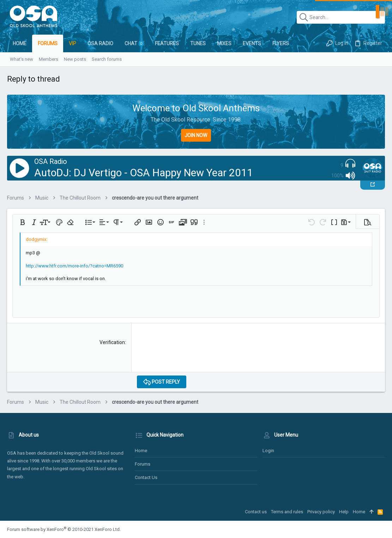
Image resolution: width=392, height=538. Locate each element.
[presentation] (191, 353)
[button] (23, 222)
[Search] (341, 17)
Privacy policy (321, 512)
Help (344, 512)
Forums (143, 464)
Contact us (146, 477)
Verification (112, 342)
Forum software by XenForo (64, 529)
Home (141, 451)
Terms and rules (287, 512)
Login (268, 451)
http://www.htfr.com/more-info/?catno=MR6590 (74, 266)
